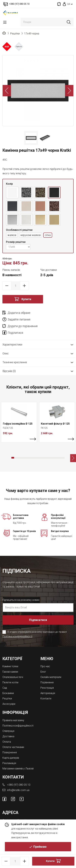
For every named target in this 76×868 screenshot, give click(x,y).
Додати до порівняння (23, 326)
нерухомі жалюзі (31, 235)
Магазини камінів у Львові (18, 769)
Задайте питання (19, 319)
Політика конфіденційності (17, 636)
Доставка (8, 736)
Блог (43, 672)
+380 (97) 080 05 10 (19, 785)
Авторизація (48, 693)
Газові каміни (10, 672)
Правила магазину (13, 720)
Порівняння (47, 682)
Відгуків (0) (9, 371)
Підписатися (38, 620)
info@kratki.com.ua (18, 790)
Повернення (10, 752)
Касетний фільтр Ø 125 (55, 424)
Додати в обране (19, 313)
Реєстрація (47, 688)
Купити (26, 299)
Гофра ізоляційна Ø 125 (18, 424)
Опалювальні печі (13, 677)
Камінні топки (10, 666)
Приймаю (40, 847)
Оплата (7, 742)
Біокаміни (8, 693)
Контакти (46, 699)
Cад (5, 688)
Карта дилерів (11, 758)
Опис (6, 353)
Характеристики (12, 345)
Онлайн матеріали (51, 677)
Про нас (45, 666)
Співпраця (8, 731)
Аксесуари (9, 704)
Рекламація (9, 763)
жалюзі (12, 235)
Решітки (15, 34)
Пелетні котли (10, 682)
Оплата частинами (13, 747)
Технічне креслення (15, 362)
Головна (4, 33)
